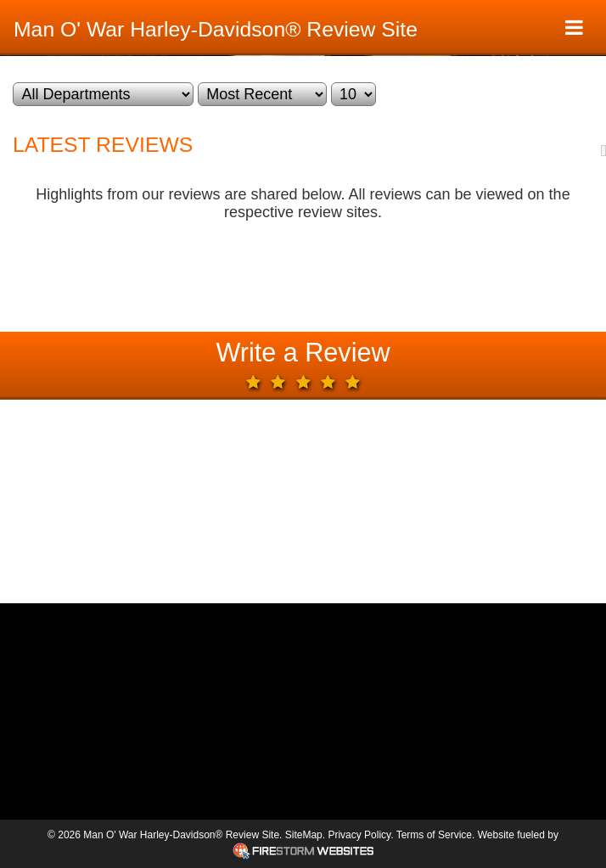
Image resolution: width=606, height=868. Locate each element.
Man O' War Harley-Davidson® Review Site (216, 29)
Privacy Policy (359, 835)
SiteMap (304, 835)
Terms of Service (434, 835)
